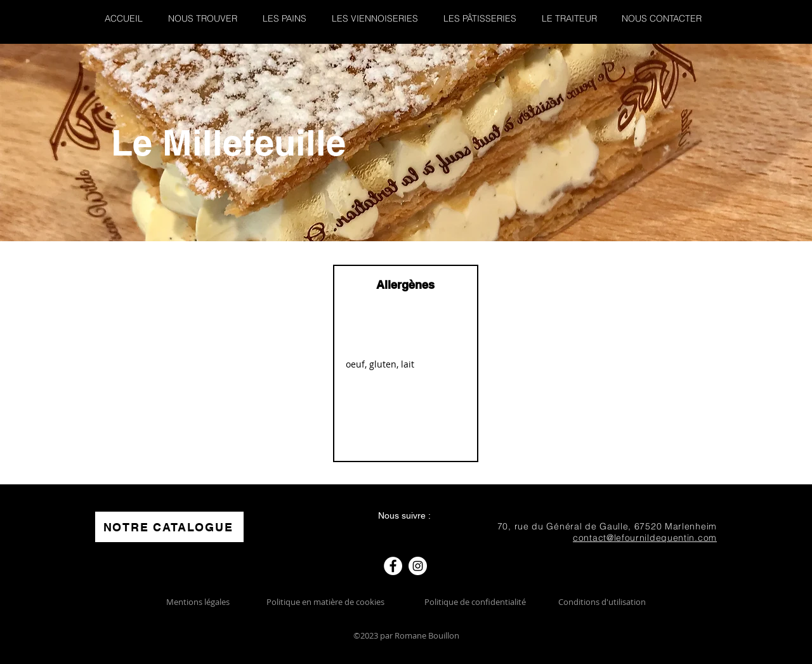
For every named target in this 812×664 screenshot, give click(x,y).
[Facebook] (393, 566)
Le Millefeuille (228, 143)
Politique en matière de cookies (326, 602)
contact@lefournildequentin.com (645, 538)
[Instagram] (418, 566)
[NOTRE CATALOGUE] (169, 527)
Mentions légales (198, 602)
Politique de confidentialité (475, 602)
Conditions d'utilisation (602, 602)
